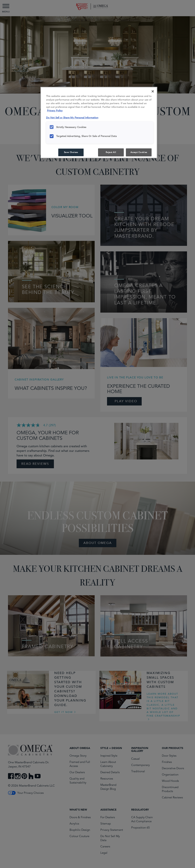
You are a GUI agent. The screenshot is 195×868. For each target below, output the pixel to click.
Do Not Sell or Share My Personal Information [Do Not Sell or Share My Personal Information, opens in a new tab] (72, 118)
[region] (99, 123)
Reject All (111, 152)
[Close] (153, 91)
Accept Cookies (139, 152)
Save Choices (71, 152)
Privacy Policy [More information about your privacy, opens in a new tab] (55, 111)
